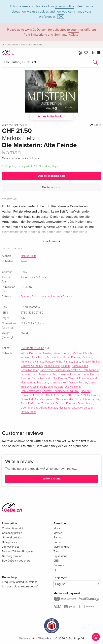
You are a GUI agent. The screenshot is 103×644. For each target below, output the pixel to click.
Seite (86, 374)
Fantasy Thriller (91, 362)
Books (57, 542)
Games (58, 538)
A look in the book (51, 116)
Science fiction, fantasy (46, 297)
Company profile (12, 533)
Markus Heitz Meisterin (34, 383)
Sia (55, 378)
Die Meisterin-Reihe (33, 348)
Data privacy (10, 542)
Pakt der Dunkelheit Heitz (36, 378)
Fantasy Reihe (54, 362)
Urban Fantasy (72, 358)
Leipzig (67, 353)
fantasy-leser (28, 412)
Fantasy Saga (80, 366)
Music (57, 528)
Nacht (42, 358)
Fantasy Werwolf (68, 378)
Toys (56, 551)
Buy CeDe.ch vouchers (16, 561)
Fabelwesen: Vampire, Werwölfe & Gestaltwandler (69, 370)
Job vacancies (11, 547)
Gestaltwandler (30, 370)
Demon (77, 374)
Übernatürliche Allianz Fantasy (39, 408)
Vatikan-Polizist (78, 383)
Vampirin (87, 358)
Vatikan (77, 353)
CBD (56, 561)
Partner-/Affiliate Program (17, 551)
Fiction (25, 297)
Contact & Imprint (13, 528)
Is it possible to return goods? (20, 587)
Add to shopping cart (52, 176)
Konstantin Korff (59, 383)
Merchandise (61, 547)
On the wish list (52, 187)
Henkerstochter (47, 374)
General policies (12, 538)
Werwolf (25, 358)
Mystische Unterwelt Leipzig (76, 408)
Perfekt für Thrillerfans (41, 404)
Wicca (24, 353)
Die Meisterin (73, 387)
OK (61, 17)
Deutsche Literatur (40, 353)
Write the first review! (15, 125)
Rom (34, 358)
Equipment (60, 556)
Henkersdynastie (31, 391)
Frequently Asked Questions (20, 582)
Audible (59, 387)
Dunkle (95, 374)
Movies (58, 533)
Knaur (24, 261)
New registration (12, 556)
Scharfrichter (54, 358)
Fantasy (67, 297)
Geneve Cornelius (32, 366)
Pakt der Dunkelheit (47, 395)
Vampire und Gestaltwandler (57, 399)
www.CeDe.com (36, 30)
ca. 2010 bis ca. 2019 (73, 395)
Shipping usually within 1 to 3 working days (32, 166)
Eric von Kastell (88, 378)
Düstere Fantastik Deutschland (74, 404)
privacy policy (64, 6)
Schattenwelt (29, 374)
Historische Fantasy (32, 362)
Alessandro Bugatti (41, 387)
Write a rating (52, 479)
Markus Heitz (29, 256)
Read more (52, 241)
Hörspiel (88, 353)
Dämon (57, 353)
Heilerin (66, 366)
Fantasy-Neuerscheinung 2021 (61, 391)
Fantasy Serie (72, 362)
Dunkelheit (64, 374)
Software (59, 565)
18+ (55, 570)
